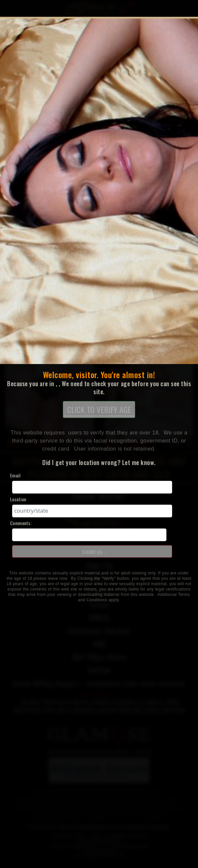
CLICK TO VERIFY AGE (99, 410)
